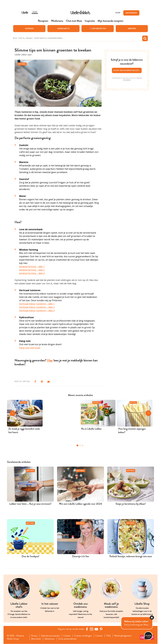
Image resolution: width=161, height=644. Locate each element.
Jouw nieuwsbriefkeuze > (127, 70)
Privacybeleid (127, 80)
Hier (50, 360)
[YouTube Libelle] (96, 629)
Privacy (34, 636)
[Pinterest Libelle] (101, 629)
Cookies (67, 636)
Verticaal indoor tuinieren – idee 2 (37, 307)
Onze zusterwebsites (68, 639)
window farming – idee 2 (32, 270)
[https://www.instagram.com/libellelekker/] (92, 629)
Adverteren (50, 639)
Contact (99, 636)
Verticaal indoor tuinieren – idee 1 (37, 304)
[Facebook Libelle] (87, 629)
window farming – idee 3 (32, 273)
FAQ (109, 636)
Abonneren (36, 639)
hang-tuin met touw (30, 348)
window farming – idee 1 (32, 266)
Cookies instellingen (83, 636)
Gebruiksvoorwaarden (51, 636)
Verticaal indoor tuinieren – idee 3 (37, 310)
